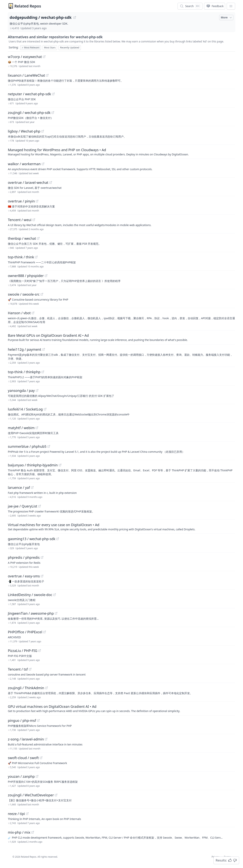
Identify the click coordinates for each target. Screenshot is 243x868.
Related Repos (28, 6)
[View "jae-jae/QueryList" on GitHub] (40, 506)
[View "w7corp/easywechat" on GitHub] (44, 57)
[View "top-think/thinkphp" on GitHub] (43, 372)
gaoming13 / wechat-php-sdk (32, 539)
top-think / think (21, 257)
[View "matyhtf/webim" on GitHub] (37, 428)
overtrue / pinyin (21, 201)
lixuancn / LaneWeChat (26, 75)
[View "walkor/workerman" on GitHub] (43, 164)
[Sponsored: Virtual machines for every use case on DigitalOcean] (121, 527)
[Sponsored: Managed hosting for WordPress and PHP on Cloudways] (121, 152)
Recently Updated (70, 48)
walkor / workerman (24, 164)
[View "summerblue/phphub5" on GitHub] (49, 446)
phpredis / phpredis (24, 557)
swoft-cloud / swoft (23, 758)
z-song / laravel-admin (26, 739)
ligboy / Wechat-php (24, 131)
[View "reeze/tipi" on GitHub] (27, 814)
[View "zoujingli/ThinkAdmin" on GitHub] (46, 688)
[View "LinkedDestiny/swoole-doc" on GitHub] (55, 595)
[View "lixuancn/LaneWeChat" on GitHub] (47, 75)
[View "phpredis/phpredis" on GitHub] (42, 557)
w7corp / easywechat (25, 57)
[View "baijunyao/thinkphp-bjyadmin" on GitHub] (60, 465)
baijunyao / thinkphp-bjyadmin (33, 465)
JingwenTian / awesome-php (31, 613)
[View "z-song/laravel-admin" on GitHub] (46, 739)
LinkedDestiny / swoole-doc (30, 595)
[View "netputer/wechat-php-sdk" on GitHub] (53, 94)
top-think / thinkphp (24, 372)
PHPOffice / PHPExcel (25, 632)
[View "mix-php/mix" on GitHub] (33, 832)
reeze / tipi (16, 814)
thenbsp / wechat (22, 238)
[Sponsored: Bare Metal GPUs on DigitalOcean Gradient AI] (121, 337)
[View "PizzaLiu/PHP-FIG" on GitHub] (40, 651)
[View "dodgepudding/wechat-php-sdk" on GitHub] (75, 17)
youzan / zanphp (21, 776)
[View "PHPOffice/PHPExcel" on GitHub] (45, 632)
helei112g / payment (25, 349)
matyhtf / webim (21, 428)
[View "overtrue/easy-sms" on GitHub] (42, 576)
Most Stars (50, 48)
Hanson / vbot (19, 313)
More (227, 17)
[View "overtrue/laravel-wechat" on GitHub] (51, 182)
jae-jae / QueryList (23, 506)
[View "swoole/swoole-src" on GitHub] (42, 294)
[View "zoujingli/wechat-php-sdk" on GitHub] (53, 113)
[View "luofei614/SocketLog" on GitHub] (45, 409)
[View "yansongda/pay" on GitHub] (37, 390)
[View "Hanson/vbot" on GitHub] (33, 313)
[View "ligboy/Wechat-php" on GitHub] (43, 131)
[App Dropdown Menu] (231, 6)
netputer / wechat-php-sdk (29, 94)
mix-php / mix (19, 832)
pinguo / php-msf (22, 720)
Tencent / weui (20, 220)
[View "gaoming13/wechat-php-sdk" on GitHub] (58, 539)
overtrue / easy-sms (24, 576)
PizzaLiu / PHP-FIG (23, 651)
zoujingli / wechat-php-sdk (29, 113)
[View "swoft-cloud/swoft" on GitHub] (41, 758)
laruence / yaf (19, 487)
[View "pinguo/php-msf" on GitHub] (38, 720)
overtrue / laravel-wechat (28, 182)
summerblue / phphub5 (27, 446)
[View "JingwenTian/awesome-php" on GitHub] (56, 613)
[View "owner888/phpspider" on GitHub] (46, 276)
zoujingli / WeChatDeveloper (31, 795)
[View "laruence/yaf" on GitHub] (32, 487)
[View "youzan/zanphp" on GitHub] (37, 776)
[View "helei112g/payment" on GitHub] (44, 349)
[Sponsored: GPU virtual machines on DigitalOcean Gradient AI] (121, 708)
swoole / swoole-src (24, 294)
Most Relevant (31, 48)
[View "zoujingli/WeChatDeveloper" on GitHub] (56, 795)
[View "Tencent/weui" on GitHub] (34, 220)
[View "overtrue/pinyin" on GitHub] (37, 201)
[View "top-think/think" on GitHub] (36, 257)
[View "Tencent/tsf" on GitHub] (30, 669)
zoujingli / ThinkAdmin (26, 688)
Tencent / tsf (18, 669)
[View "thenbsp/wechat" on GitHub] (38, 238)
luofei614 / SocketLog (25, 409)
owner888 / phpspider (26, 276)
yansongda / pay (21, 390)
